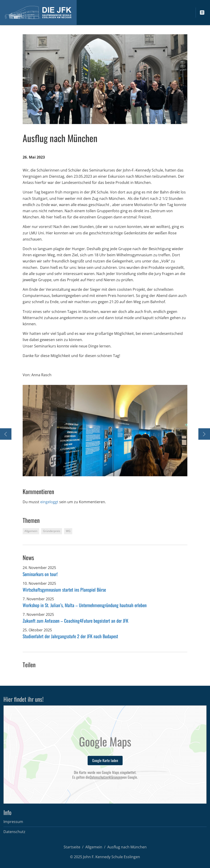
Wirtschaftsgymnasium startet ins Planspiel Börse (64, 590)
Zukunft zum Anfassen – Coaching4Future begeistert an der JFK (75, 621)
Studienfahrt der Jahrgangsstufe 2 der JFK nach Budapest (70, 636)
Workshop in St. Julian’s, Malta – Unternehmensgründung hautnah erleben (85, 605)
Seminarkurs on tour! (40, 574)
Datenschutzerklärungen (106, 777)
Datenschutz (14, 832)
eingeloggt (49, 502)
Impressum (13, 822)
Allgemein (94, 847)
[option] (105, 431)
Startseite (72, 847)
